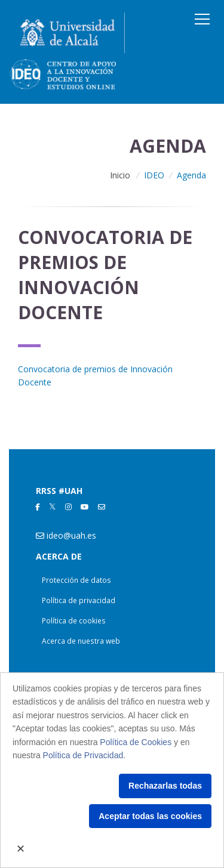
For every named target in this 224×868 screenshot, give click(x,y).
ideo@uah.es (71, 535)
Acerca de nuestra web (81, 641)
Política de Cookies (136, 742)
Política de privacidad (79, 600)
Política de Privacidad (83, 755)
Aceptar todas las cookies (150, 816)
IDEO (154, 175)
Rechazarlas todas (165, 786)
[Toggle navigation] (202, 19)
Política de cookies (74, 621)
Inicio (120, 175)
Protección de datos (76, 580)
